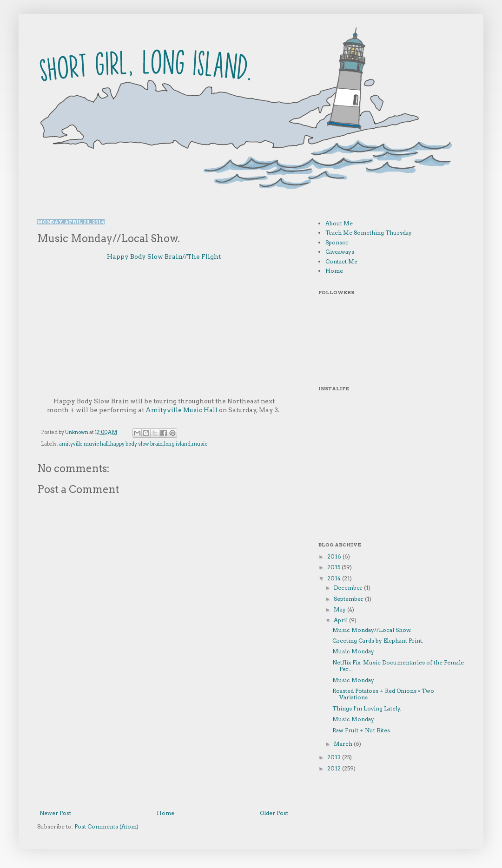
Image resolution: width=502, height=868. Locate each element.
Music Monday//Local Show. (372, 630)
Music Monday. (353, 651)
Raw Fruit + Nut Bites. (362, 730)
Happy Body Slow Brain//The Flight (164, 256)
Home (165, 813)
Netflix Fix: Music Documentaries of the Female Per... (398, 666)
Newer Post (55, 813)
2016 (335, 556)
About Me (339, 223)
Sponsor (337, 242)
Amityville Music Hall (182, 410)
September (349, 599)
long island (177, 444)
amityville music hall (84, 444)
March (344, 744)
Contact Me (341, 261)
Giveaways (340, 252)
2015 (334, 567)
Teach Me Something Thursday (369, 233)
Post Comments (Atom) (106, 826)
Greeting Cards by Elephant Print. (378, 641)
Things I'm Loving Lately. (367, 708)
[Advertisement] (164, 752)
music (200, 444)
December (349, 588)
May (340, 609)
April (341, 620)
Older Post (274, 813)
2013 (335, 757)
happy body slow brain (136, 444)
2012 (335, 768)
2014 (335, 578)
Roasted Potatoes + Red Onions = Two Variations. (383, 694)
